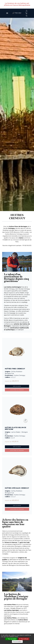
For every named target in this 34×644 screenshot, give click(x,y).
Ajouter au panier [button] (17, 390)
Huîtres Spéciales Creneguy (17, 488)
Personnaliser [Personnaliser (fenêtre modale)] (17, 642)
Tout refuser (24, 639)
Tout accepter (11, 639)
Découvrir (17, 386)
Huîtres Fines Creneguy (15, 369)
